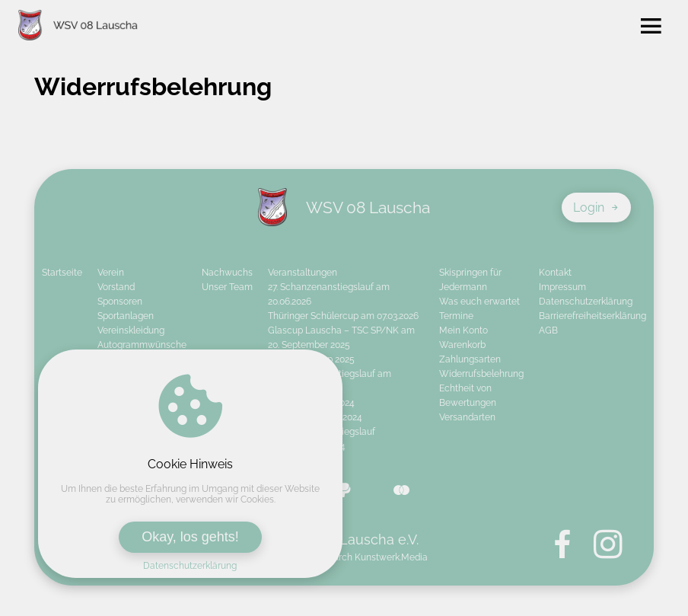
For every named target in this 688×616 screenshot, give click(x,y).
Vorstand (116, 287)
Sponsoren (120, 302)
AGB (548, 330)
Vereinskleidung (131, 330)
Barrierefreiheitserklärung (592, 316)
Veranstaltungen (303, 273)
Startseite (62, 273)
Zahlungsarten (470, 359)
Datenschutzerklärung (190, 566)
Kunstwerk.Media (391, 557)
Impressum (562, 287)
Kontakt (555, 273)
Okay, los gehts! (190, 537)
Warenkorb (462, 345)
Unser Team (227, 287)
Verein (111, 273)
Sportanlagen (126, 316)
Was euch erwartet (479, 302)
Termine (456, 316)
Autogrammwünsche (142, 345)
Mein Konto (463, 330)
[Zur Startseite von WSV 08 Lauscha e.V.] (78, 27)
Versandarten (467, 417)
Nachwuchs (227, 273)
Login (596, 207)
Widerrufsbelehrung (481, 374)
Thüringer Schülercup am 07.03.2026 (343, 316)
